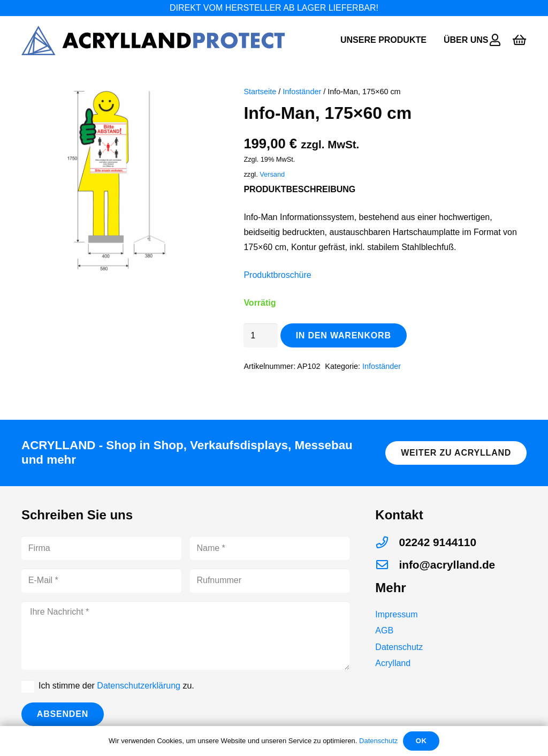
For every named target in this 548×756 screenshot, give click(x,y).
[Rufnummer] (270, 581)
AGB (384, 630)
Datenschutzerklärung (139, 686)
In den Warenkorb (344, 335)
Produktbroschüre (277, 275)
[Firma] (101, 548)
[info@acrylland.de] (387, 565)
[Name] (270, 548)
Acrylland (393, 663)
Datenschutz (399, 647)
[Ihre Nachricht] (185, 636)
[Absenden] (63, 715)
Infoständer (302, 92)
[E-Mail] (101, 581)
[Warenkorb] (519, 40)
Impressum (396, 614)
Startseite (260, 92)
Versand (272, 174)
